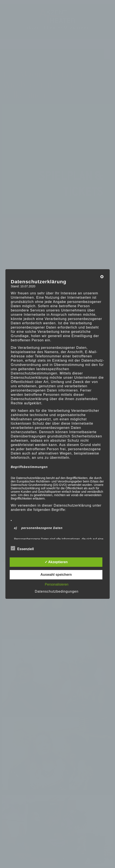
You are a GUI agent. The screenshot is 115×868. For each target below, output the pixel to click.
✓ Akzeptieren (56, 562)
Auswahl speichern (56, 575)
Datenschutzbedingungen (57, 591)
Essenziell (22, 548)
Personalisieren (57, 584)
